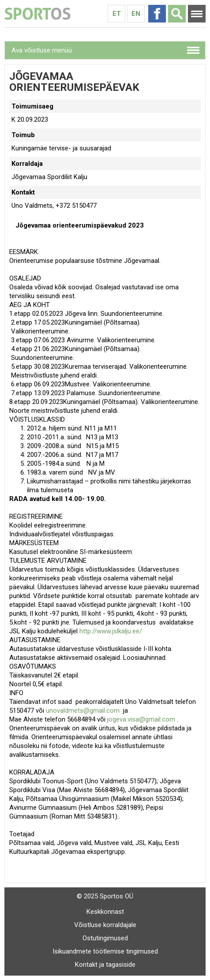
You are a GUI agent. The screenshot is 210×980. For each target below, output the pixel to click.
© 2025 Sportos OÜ (105, 896)
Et (117, 14)
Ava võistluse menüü (42, 50)
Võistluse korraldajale (105, 925)
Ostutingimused (105, 938)
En (136, 14)
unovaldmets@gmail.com (83, 711)
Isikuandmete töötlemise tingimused (105, 951)
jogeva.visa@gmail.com (141, 719)
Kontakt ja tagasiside (105, 965)
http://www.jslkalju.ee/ (111, 631)
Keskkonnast (105, 912)
